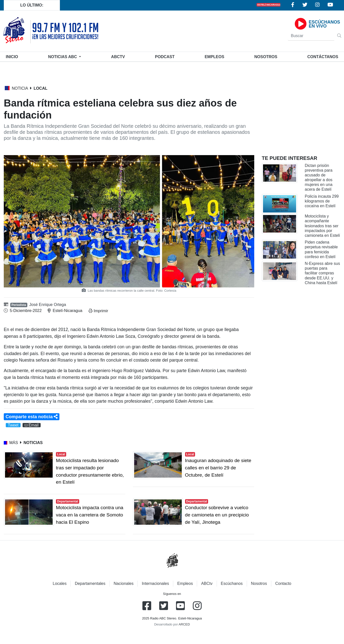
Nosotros (266, 57)
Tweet (13, 425)
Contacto (283, 583)
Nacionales (123, 583)
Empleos (185, 583)
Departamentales (90, 583)
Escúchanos (232, 583)
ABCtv (118, 57)
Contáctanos (323, 57)
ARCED (184, 624)
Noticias (63, 57)
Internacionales (155, 583)
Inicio (13, 56)
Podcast (165, 57)
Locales (60, 583)
